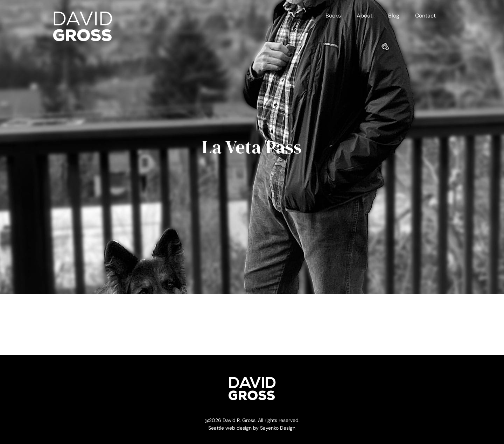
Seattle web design (230, 428)
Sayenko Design (278, 428)
